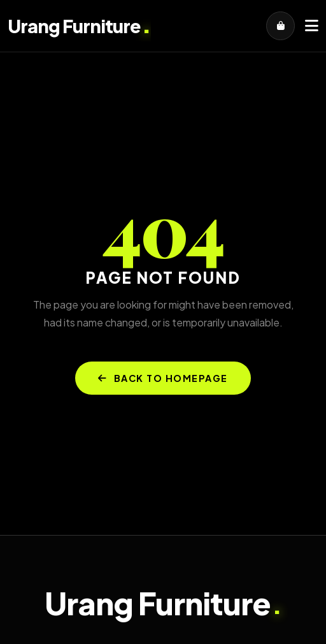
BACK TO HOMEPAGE (163, 378)
